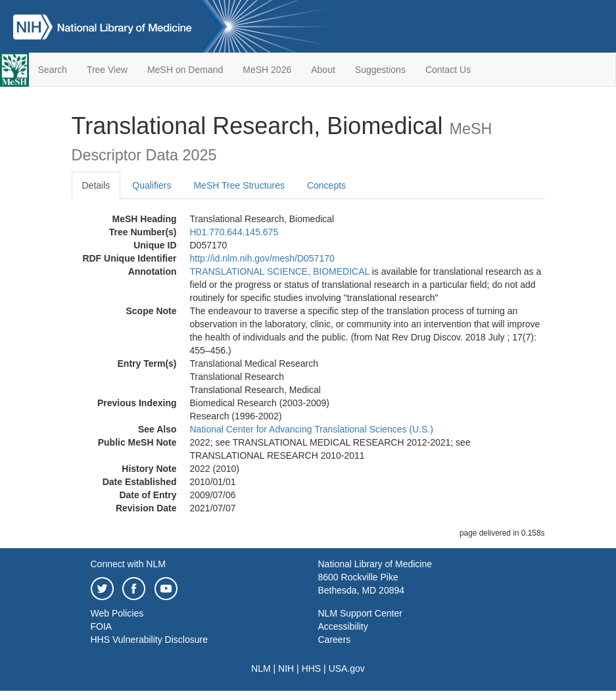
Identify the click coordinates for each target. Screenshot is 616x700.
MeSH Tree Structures (239, 185)
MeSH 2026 (267, 70)
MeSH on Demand (185, 70)
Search (53, 70)
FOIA (102, 626)
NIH (286, 668)
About (323, 70)
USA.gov (347, 668)
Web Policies (117, 613)
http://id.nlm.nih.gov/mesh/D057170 (262, 258)
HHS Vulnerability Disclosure (149, 640)
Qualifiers (152, 185)
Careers (335, 640)
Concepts (326, 185)
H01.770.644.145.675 (234, 232)
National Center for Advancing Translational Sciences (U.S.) (312, 429)
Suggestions (380, 70)
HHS (312, 668)
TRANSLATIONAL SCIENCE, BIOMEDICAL (280, 271)
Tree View (107, 70)
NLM (261, 668)
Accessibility (343, 626)
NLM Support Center (360, 613)
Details (96, 185)
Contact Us (448, 70)
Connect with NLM (128, 564)
